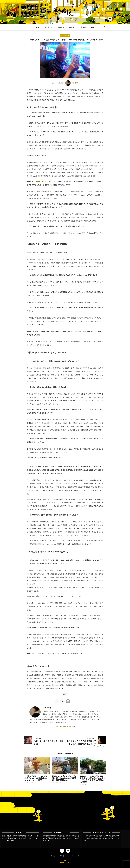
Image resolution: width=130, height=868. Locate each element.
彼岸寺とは (48, 27)
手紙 (92, 27)
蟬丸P (65, 695)
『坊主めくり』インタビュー (45, 181)
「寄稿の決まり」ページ (56, 838)
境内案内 (61, 27)
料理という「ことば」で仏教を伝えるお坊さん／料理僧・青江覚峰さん (64, 778)
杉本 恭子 (75, 83)
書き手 (83, 27)
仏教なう (72, 27)
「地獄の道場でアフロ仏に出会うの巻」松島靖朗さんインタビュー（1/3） (36, 778)
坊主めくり (65, 35)
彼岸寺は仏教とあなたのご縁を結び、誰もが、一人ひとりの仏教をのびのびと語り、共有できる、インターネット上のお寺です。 (20, 838)
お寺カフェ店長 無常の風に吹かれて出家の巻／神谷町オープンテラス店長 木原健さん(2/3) (93, 779)
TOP (38, 27)
